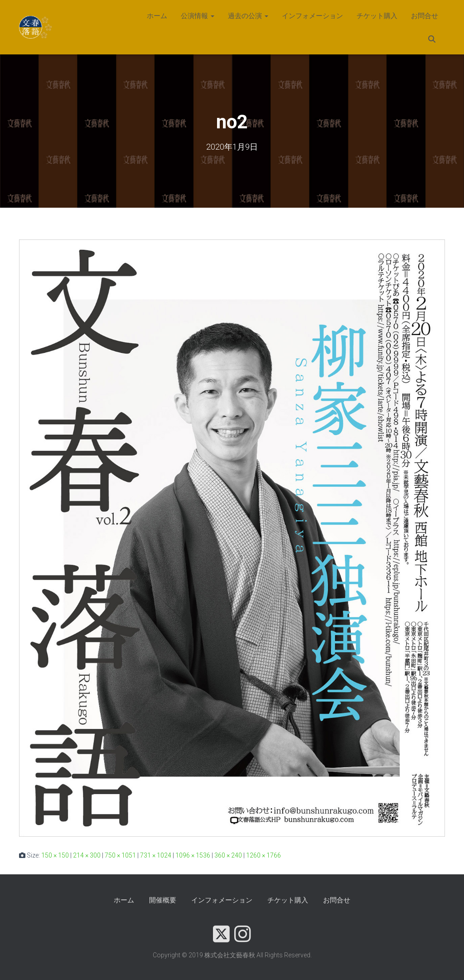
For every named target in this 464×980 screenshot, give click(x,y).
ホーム (157, 16)
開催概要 (163, 900)
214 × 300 (87, 855)
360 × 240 (228, 855)
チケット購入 (377, 16)
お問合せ (425, 16)
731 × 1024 (156, 855)
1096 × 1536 (193, 855)
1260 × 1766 (263, 855)
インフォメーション (312, 16)
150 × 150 (55, 855)
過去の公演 (248, 16)
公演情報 (198, 16)
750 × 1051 (120, 855)
